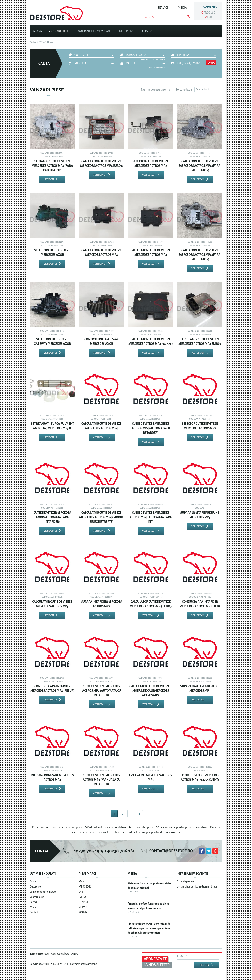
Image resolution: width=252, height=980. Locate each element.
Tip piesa (183, 55)
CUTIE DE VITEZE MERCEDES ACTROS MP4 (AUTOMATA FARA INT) (151, 517)
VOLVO (83, 907)
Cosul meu (210, 7)
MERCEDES (82, 63)
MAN (82, 882)
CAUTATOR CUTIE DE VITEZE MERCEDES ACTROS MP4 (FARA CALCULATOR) (52, 166)
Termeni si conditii (39, 954)
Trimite (204, 965)
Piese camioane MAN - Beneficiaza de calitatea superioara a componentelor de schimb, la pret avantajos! (149, 928)
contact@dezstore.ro (171, 851)
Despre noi (127, 31)
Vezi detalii (50, 179)
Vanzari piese (59, 31)
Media (182, 8)
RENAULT (84, 902)
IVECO (82, 897)
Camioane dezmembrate (94, 31)
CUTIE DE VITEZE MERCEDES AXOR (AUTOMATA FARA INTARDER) (52, 517)
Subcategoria (136, 55)
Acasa (37, 31)
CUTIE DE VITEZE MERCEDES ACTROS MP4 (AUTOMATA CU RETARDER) (151, 428)
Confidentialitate (60, 954)
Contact (148, 31)
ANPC (75, 954)
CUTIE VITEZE (83, 55)
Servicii (163, 8)
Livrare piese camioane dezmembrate (197, 887)
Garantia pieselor (186, 882)
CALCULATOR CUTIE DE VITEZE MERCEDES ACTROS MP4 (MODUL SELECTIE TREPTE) (101, 517)
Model (131, 63)
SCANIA (83, 912)
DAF (81, 892)
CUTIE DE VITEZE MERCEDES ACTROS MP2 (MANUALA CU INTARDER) (102, 780)
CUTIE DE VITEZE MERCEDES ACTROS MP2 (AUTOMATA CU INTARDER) (102, 691)
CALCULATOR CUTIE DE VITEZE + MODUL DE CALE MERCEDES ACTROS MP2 (151, 691)
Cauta (211, 63)
